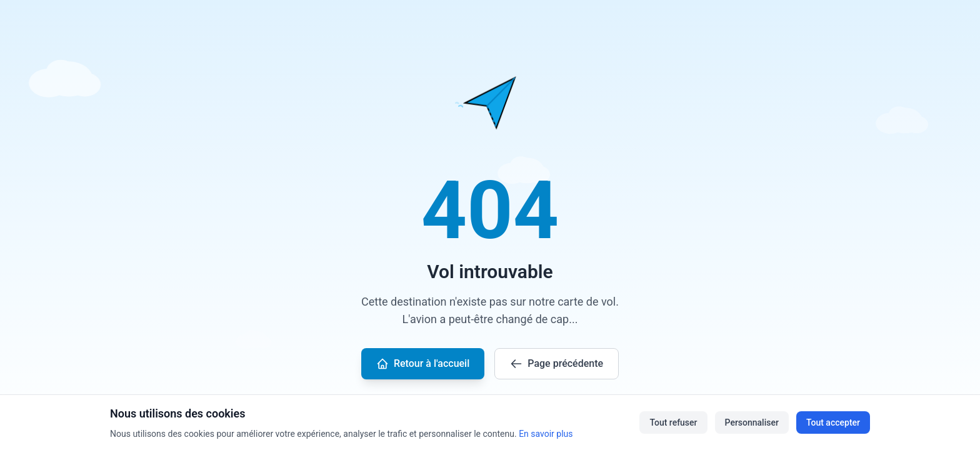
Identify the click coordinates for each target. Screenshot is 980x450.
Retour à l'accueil (423, 364)
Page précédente (557, 364)
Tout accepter (833, 422)
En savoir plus (546, 434)
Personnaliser (752, 422)
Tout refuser (673, 422)
